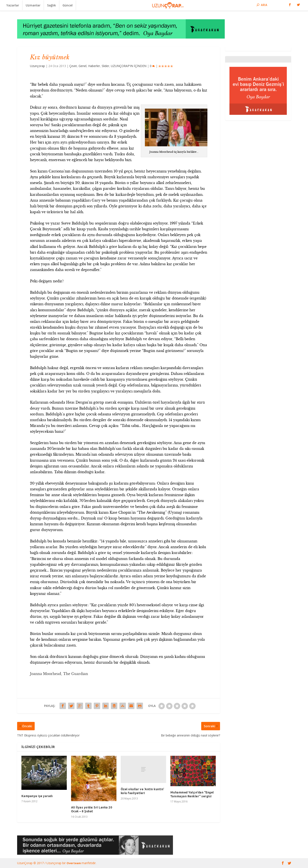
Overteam (74, 863)
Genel (83, 66)
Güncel (68, 5)
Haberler (94, 66)
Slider (105, 66)
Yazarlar (13, 5)
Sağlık (51, 5)
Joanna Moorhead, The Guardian (59, 674)
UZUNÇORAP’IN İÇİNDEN (129, 66)
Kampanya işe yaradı (37, 796)
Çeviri (73, 66)
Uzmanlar (33, 5)
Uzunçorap (37, 66)
